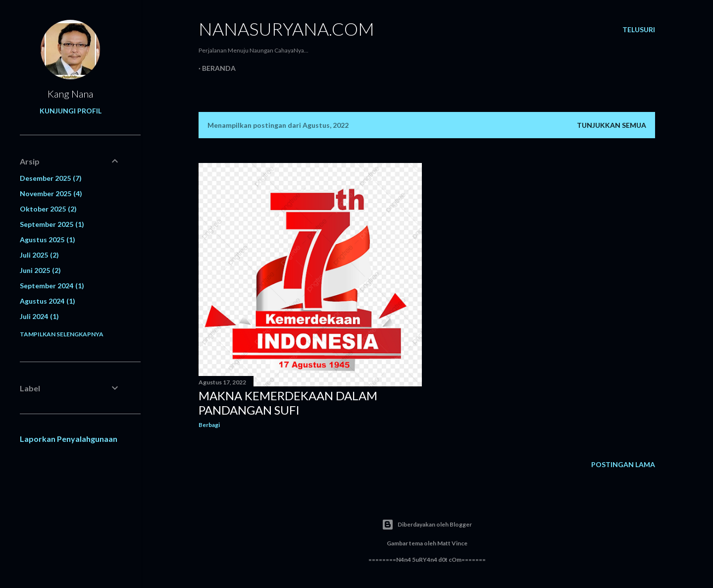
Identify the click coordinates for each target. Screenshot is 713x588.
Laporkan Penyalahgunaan (69, 439)
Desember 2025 (51, 178)
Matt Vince (452, 543)
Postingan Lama (623, 464)
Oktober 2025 (48, 209)
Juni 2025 (40, 270)
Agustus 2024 (48, 301)
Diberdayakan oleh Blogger (427, 525)
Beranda (219, 68)
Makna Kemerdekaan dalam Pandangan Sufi (288, 403)
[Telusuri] (639, 30)
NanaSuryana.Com (286, 29)
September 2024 (52, 286)
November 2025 (51, 193)
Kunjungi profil (71, 111)
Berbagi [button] (209, 425)
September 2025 (52, 224)
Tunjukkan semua (611, 125)
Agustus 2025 (48, 240)
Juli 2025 (39, 255)
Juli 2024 (39, 316)
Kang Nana (70, 94)
